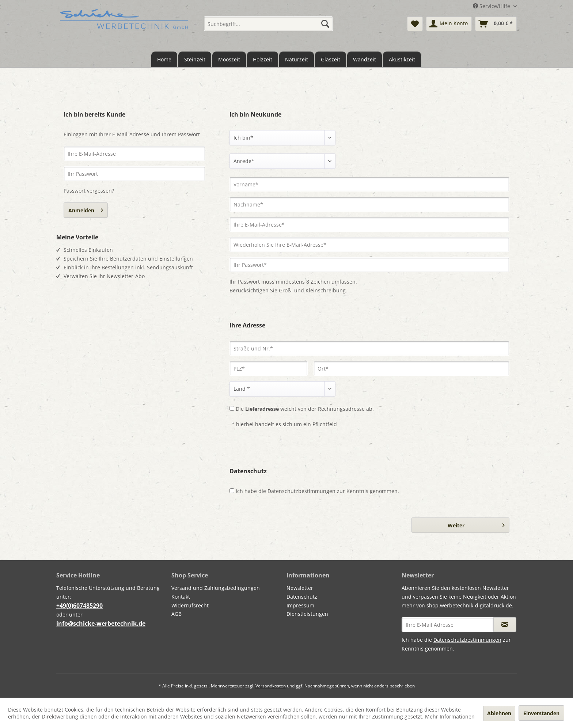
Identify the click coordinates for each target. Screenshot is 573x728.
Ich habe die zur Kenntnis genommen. (317, 491)
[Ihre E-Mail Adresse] (448, 625)
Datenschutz (302, 597)
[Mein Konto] (449, 24)
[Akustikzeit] (402, 59)
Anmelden (86, 209)
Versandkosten (271, 686)
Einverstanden (541, 713)
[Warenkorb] (496, 24)
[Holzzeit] (263, 59)
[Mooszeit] (229, 59)
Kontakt (181, 597)
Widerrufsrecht (190, 605)
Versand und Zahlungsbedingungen (216, 588)
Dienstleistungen (307, 614)
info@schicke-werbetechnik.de (101, 623)
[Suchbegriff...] (268, 24)
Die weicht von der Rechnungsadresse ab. (305, 409)
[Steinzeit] (195, 59)
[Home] (164, 59)
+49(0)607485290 (79, 606)
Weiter (476, 524)
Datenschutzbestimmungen (301, 491)
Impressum (300, 605)
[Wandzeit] (365, 59)
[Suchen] (325, 24)
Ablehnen (499, 713)
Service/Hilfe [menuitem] (492, 6)
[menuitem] (268, 24)
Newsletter (300, 588)
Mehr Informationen (450, 716)
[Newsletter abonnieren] (505, 625)
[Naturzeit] (297, 59)
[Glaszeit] (331, 59)
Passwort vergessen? (89, 191)
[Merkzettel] (415, 24)
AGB (177, 614)
